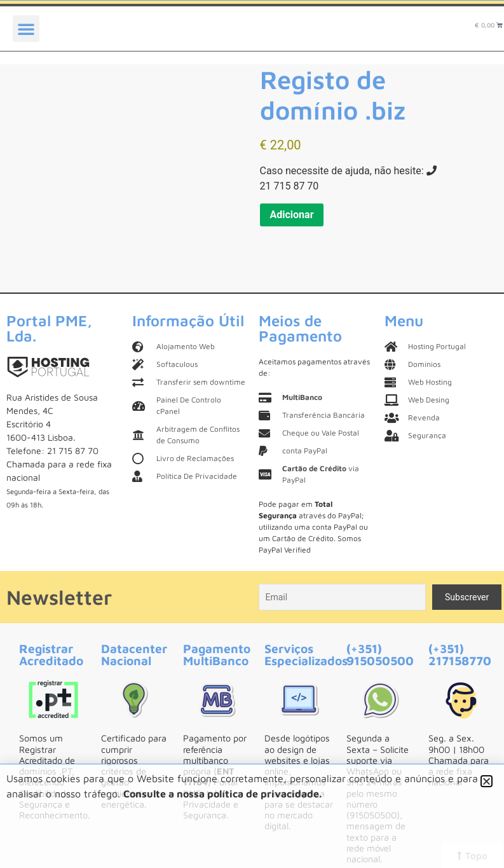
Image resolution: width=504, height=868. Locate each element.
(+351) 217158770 (460, 654)
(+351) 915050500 (380, 654)
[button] (26, 29)
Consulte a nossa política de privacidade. (222, 794)
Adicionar (292, 215)
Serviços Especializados (306, 654)
